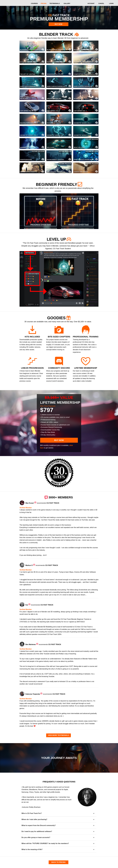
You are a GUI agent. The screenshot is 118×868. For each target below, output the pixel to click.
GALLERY (67, 3)
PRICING (44, 3)
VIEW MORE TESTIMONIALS (59, 735)
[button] (59, 813)
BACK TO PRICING (59, 862)
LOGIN (111, 3)
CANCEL (101, 3)
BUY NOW (58, 24)
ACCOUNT (91, 3)
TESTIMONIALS (55, 3)
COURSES (34, 3)
